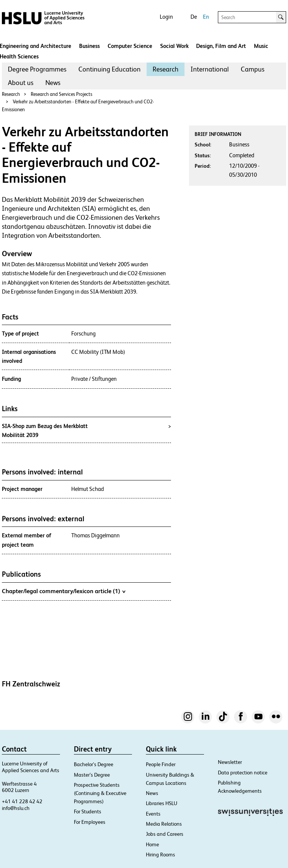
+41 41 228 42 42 (22, 801)
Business (89, 46)
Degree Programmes (37, 69)
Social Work (174, 46)
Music (261, 46)
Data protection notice (243, 773)
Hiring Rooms (160, 855)
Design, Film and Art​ (221, 46)
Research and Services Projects (61, 94)
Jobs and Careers (165, 834)
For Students (88, 811)
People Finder (161, 764)
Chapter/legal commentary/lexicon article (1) (64, 591)
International (210, 69)
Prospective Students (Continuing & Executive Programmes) (100, 793)
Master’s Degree (92, 775)
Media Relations (164, 824)
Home (152, 844)
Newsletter (230, 762)
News (53, 83)
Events (153, 814)
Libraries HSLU (162, 803)
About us (21, 83)
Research (166, 69)
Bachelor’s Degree (94, 764)
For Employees (90, 822)
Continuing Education (109, 69)
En (206, 17)
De (194, 17)
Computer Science (130, 46)
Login (166, 17)
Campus (253, 69)
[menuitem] (37, 69)
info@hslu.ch (16, 808)
